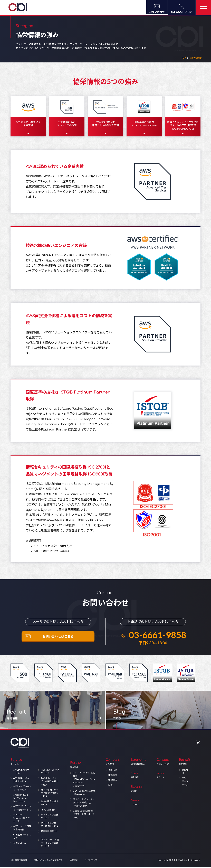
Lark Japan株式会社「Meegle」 (84, 794)
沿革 (111, 786)
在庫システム (20, 847)
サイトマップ (90, 861)
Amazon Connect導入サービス (22, 822)
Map (163, 776)
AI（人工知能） (49, 811)
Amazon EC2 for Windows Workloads (21, 799)
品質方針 (73, 861)
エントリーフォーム (185, 783)
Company (113, 763)
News (139, 803)
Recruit (185, 763)
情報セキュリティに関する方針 (48, 861)
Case (139, 776)
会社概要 (113, 781)
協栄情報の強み (194, 58)
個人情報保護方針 (19, 861)
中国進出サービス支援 (22, 841)
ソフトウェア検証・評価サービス (50, 826)
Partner (83, 766)
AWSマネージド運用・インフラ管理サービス (50, 844)
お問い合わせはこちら (58, 638)
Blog (139, 790)
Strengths (139, 763)
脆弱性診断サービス (50, 834)
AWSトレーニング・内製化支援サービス (50, 783)
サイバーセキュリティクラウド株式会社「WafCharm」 (84, 804)
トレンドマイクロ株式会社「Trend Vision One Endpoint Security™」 (84, 780)
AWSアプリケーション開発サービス (22, 811)
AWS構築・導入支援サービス (21, 781)
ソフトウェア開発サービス (50, 817)
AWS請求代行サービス (21, 773)
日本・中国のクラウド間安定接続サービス (50, 794)
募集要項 (185, 773)
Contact (163, 763)
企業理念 (113, 776)
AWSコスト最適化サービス (50, 773)
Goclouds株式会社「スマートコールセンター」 (84, 815)
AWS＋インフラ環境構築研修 (21, 832)
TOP (179, 58)
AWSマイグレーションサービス (22, 789)
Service (35, 763)
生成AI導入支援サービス (50, 804)
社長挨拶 (113, 771)
